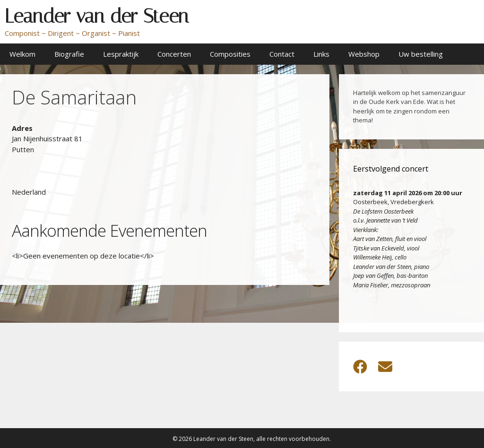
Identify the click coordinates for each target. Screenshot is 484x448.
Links (321, 54)
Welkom (22, 54)
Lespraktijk (121, 54)
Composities (230, 54)
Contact (282, 54)
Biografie (69, 54)
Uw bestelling (421, 54)
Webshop (364, 54)
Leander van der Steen (97, 16)
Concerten (174, 54)
